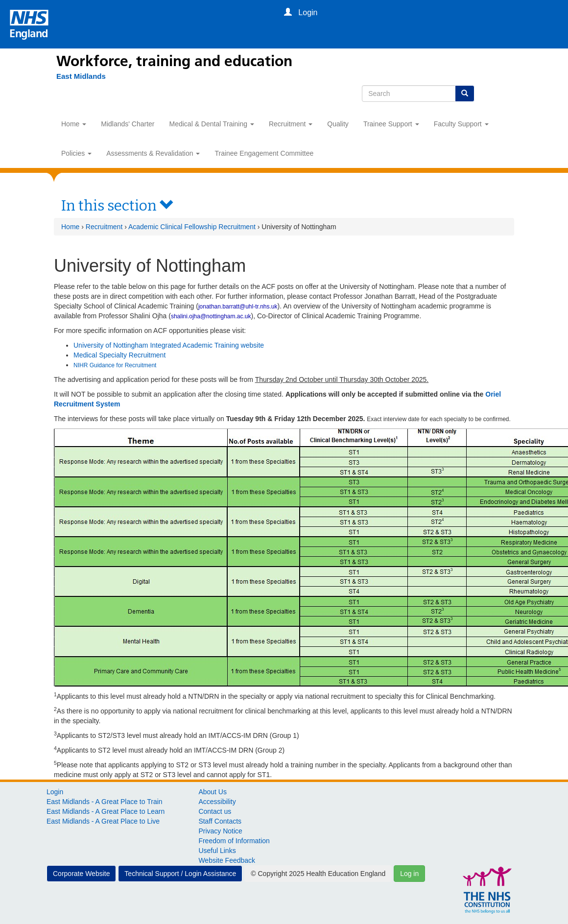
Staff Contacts (220, 821)
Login (55, 792)
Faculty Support (461, 124)
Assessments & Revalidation (153, 153)
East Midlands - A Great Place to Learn (106, 811)
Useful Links (217, 851)
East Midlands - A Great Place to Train (105, 802)
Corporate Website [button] (81, 874)
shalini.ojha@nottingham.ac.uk (211, 316)
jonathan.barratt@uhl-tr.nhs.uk (238, 307)
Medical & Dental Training (212, 124)
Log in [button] (409, 874)
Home (74, 124)
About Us (213, 792)
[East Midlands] (76, 76)
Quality (338, 124)
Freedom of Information (234, 841)
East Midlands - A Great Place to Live (103, 821)
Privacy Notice (220, 831)
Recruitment (291, 124)
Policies (76, 153)
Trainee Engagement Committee (264, 153)
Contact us (215, 811)
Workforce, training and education (174, 61)
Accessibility (217, 802)
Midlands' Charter (128, 124)
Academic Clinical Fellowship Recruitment (192, 227)
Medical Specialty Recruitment (120, 355)
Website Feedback (227, 860)
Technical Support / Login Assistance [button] (180, 874)
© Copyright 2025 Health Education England (318, 874)
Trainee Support (391, 124)
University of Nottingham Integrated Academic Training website (169, 345)
